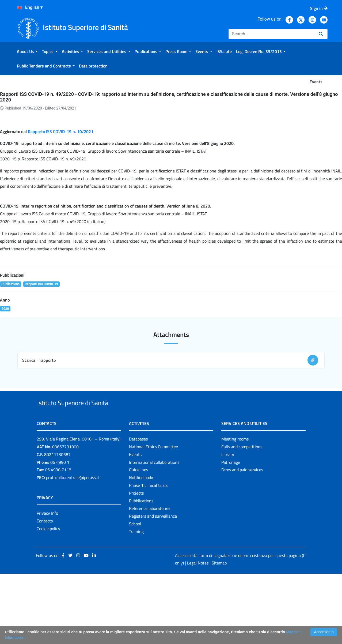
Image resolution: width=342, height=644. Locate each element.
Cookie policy (48, 598)
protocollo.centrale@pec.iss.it (73, 548)
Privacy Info (47, 583)
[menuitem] (27, 51)
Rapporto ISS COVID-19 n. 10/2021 (61, 189)
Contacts (45, 591)
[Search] (271, 34)
